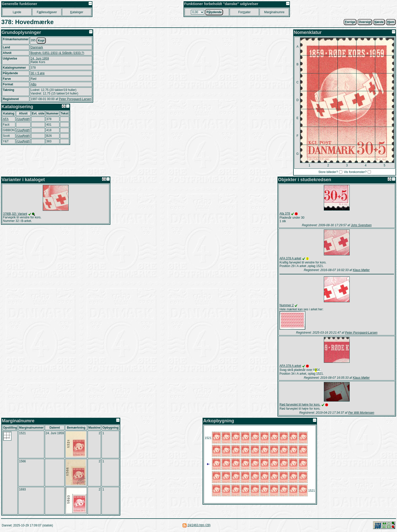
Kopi (41, 41)
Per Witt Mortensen (361, 413)
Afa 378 (285, 214)
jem (391, 22)
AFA (6, 119)
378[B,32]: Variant (15, 214)
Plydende (214, 12)
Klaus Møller (361, 270)
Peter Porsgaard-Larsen (75, 99)
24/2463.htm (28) (199, 526)
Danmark (37, 47)
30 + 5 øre (38, 73)
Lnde (17, 12)
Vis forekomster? (355, 172)
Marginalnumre (274, 12)
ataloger (77, 12)
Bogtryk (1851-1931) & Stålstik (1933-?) (57, 53)
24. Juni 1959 (40, 59)
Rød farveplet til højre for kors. (300, 405)
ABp (34, 84)
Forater (244, 12)
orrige (350, 22)
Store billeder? (328, 172)
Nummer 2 (287, 305)
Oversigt (365, 22)
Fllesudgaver (47, 12)
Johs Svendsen (361, 225)
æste (379, 22)
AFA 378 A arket (290, 258)
